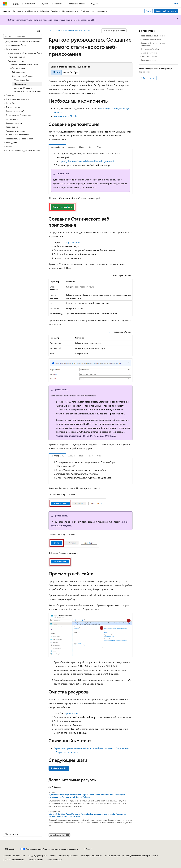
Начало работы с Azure (166, 11)
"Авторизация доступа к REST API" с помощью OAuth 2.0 (86, 436)
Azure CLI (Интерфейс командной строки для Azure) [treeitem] (27, 90)
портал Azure (72, 242)
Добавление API (59, 768)
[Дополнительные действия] (130, 31)
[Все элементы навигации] (51, 31)
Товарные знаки (35, 860)
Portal (149, 11)
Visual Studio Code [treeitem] (22, 80)
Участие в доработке (68, 856)
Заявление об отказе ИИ (14, 856)
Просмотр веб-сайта (150, 49)
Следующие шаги (148, 60)
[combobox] (23, 36)
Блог (52, 856)
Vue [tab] (99, 147)
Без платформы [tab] (57, 147)
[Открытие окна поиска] (169, 4)
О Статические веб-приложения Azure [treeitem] (25, 53)
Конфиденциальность (90, 856)
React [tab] (91, 147)
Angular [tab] (72, 147)
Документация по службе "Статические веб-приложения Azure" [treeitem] (23, 43)
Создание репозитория (151, 39)
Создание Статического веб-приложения (153, 44)
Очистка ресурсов (149, 53)
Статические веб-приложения (76, 30)
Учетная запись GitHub (65, 116)
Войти (175, 4)
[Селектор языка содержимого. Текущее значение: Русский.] (10, 849)
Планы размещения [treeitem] (16, 57)
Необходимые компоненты (153, 36)
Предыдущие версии (37, 856)
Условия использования (14, 860)
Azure (58, 30)
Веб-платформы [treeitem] (19, 72)
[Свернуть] (38, 31)
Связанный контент (149, 56)
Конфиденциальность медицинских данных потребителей (131, 856)
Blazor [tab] (82, 147)
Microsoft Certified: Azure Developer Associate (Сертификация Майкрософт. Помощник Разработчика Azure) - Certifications (87, 815)
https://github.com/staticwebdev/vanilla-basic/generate (85, 161)
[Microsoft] (5, 4)
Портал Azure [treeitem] (20, 84)
